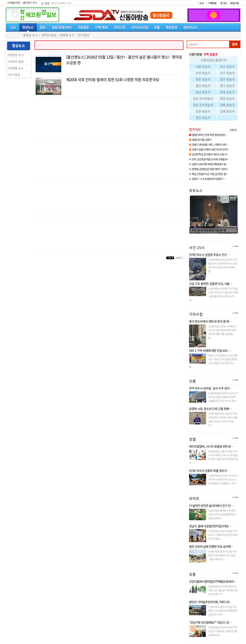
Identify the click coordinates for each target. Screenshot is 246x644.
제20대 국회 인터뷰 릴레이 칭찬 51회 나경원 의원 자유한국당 (113, 80)
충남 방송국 (203, 92)
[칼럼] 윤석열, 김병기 (202, 140)
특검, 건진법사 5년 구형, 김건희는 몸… (210, 174)
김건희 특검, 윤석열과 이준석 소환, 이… (210, 154)
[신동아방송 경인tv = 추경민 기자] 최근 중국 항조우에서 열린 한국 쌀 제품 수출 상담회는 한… (223, 332)
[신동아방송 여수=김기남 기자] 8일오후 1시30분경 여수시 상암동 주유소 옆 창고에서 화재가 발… (223, 265)
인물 (192, 381)
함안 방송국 (203, 118)
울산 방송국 (203, 86)
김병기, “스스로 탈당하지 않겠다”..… (209, 179)
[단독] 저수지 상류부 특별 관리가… (209, 471)
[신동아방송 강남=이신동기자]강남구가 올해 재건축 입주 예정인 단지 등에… (223, 535)
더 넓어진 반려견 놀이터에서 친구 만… (211, 506)
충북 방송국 (227, 92)
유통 (192, 574)
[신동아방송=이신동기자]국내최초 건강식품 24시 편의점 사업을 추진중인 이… (223, 590)
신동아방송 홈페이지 (213, 60)
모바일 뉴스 (67, 35)
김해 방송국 (227, 111)
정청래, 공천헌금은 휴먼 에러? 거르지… (211, 169)
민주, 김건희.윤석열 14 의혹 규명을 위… (211, 159)
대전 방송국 (203, 79)
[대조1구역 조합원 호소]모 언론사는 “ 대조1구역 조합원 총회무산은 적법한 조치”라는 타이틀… (213, 361)
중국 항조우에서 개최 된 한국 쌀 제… (210, 321)
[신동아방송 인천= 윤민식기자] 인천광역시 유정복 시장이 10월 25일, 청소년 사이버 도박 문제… (223, 419)
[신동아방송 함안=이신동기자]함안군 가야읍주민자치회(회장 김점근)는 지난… (223, 611)
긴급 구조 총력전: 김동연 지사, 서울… (211, 284)
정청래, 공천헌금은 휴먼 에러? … (211, 235)
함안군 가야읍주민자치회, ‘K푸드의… (210, 602)
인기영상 (84, 35)
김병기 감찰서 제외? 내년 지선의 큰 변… (211, 150)
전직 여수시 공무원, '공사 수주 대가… (211, 388)
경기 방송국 (227, 86)
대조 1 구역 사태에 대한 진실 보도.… (210, 350)
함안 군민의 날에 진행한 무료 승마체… (211, 546)
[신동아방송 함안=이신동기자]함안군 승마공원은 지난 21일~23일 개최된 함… (222, 555)
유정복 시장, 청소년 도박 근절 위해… (210, 409)
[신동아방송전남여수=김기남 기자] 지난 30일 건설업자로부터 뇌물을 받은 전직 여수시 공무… (223, 397)
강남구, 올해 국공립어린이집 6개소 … (211, 526)
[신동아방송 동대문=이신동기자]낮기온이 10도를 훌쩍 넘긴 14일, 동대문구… (222, 514)
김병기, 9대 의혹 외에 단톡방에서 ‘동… (210, 164)
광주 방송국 (227, 79)
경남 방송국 (227, 98)
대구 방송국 (227, 73)
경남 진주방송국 (203, 105)
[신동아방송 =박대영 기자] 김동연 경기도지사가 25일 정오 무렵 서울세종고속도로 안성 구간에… (213, 294)
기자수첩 (196, 314)
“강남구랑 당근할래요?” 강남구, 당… (210, 622)
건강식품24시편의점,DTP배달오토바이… (213, 581)
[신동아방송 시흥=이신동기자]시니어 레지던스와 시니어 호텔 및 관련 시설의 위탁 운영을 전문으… (214, 457)
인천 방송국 (203, 73)
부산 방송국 (227, 66)
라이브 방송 (49, 35)
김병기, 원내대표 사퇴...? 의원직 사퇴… (210, 145)
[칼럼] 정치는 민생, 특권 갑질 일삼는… (210, 135)
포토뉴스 (196, 190)
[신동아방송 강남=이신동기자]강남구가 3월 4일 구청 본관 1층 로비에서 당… (223, 631)
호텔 (192, 439)
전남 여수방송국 (203, 98)
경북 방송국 (227, 105)
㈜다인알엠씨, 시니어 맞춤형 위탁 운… (211, 446)
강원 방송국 (203, 111)
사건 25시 (197, 247)
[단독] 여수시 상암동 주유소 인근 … (210, 255)
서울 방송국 (203, 66)
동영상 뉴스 (30, 35)
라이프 (194, 498)
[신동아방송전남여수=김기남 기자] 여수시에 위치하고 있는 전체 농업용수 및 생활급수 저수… (223, 480)
